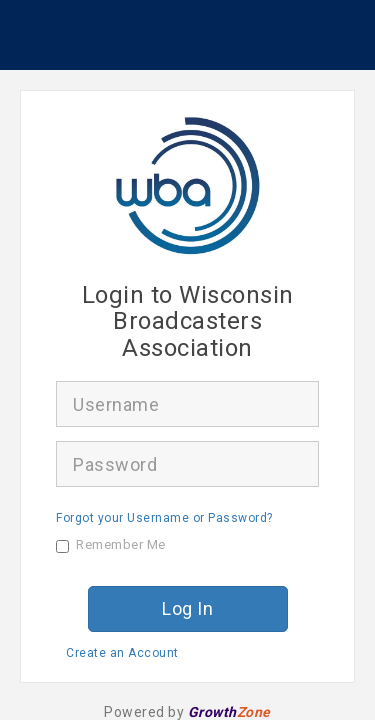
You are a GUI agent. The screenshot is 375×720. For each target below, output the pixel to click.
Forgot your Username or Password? (164, 518)
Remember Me (111, 545)
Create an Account (122, 653)
